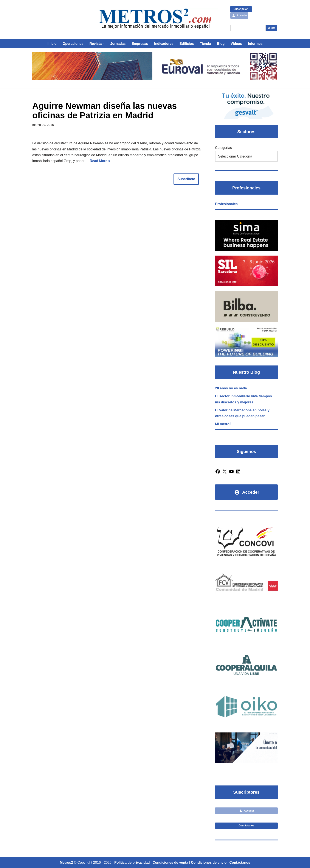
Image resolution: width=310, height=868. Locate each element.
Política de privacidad (132, 863)
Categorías (223, 148)
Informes (255, 44)
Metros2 (66, 863)
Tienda (205, 44)
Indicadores (164, 44)
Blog (221, 44)
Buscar (271, 28)
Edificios (187, 44)
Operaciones (73, 44)
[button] (103, 44)
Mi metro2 (223, 424)
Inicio (52, 44)
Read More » (100, 161)
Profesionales (226, 204)
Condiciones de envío (209, 863)
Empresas (140, 44)
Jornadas (118, 44)
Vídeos (236, 44)
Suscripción (241, 9)
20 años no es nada (231, 388)
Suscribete (186, 179)
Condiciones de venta (170, 863)
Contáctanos (246, 826)
